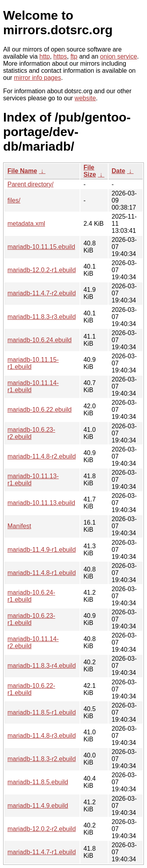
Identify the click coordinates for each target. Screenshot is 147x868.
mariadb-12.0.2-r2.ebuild (42, 829)
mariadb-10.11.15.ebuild (41, 247)
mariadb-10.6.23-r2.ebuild (31, 433)
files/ (14, 200)
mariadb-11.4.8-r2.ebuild (42, 456)
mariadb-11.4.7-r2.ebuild (42, 293)
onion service (118, 56)
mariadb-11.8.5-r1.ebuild (42, 712)
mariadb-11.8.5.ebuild (38, 782)
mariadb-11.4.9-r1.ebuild (42, 550)
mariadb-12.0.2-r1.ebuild (42, 270)
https (60, 56)
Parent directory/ (30, 184)
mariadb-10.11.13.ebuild (41, 503)
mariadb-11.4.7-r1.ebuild (42, 852)
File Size (90, 171)
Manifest (19, 526)
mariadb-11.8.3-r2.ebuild (42, 759)
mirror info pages (38, 78)
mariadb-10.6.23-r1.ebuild (31, 619)
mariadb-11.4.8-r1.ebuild (42, 573)
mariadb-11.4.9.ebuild (38, 806)
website (85, 98)
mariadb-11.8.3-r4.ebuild (42, 666)
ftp (74, 56)
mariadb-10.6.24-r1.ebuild (31, 596)
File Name (22, 171)
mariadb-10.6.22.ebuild (40, 410)
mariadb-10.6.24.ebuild (40, 340)
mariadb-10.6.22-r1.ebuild (31, 689)
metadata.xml (26, 224)
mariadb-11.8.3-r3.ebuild (42, 317)
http (45, 56)
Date (119, 171)
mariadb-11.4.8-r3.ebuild (42, 736)
